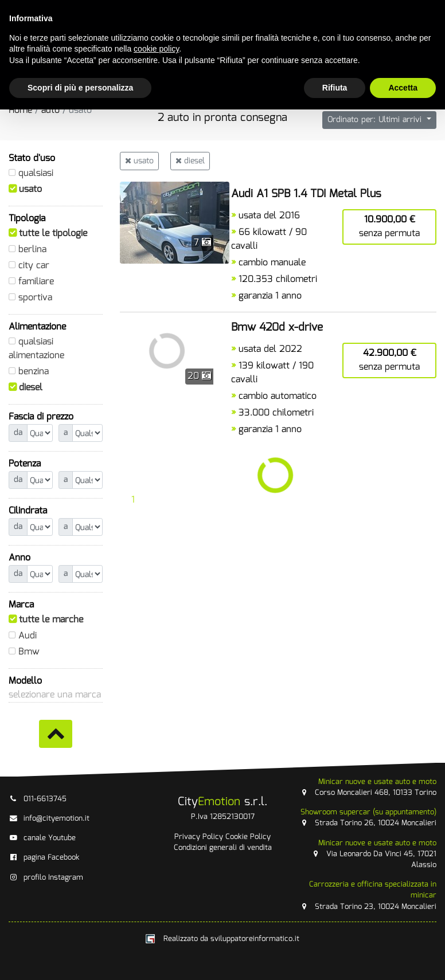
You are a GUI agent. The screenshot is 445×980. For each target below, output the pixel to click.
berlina (32, 250)
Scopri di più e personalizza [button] (80, 88)
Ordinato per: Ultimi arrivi (376, 120)
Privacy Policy (199, 837)
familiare (36, 282)
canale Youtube (42, 838)
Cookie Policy (248, 837)
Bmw (29, 652)
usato (30, 189)
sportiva (35, 298)
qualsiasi (36, 173)
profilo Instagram (46, 878)
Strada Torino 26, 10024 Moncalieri (368, 818)
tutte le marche (51, 620)
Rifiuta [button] (335, 88)
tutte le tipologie (53, 234)
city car (34, 266)
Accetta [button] (403, 88)
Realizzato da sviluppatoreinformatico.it (222, 939)
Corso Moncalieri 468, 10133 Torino (368, 787)
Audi (28, 636)
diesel (31, 388)
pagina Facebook (44, 858)
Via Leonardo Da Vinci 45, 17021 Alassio (374, 854)
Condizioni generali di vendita (223, 848)
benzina (34, 372)
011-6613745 (38, 799)
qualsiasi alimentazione (36, 349)
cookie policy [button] (156, 49)
